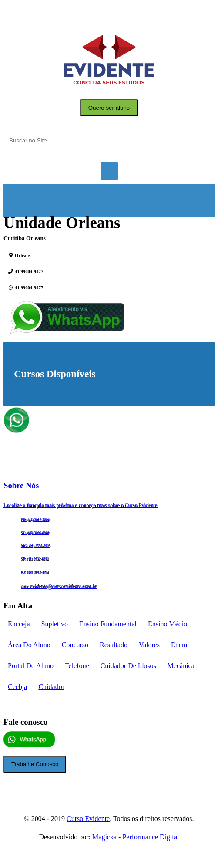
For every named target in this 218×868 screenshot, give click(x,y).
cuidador (51, 687)
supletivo (55, 624)
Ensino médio (168, 624)
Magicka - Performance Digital (136, 837)
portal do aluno (31, 666)
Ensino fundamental (108, 624)
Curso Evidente (88, 819)
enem (179, 645)
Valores (149, 645)
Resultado (114, 645)
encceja (19, 624)
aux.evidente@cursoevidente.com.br (59, 586)
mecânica (181, 666)
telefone (77, 666)
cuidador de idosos (128, 666)
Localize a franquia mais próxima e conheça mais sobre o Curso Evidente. (81, 505)
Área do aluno (29, 645)
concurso (75, 645)
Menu (109, 171)
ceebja (17, 687)
